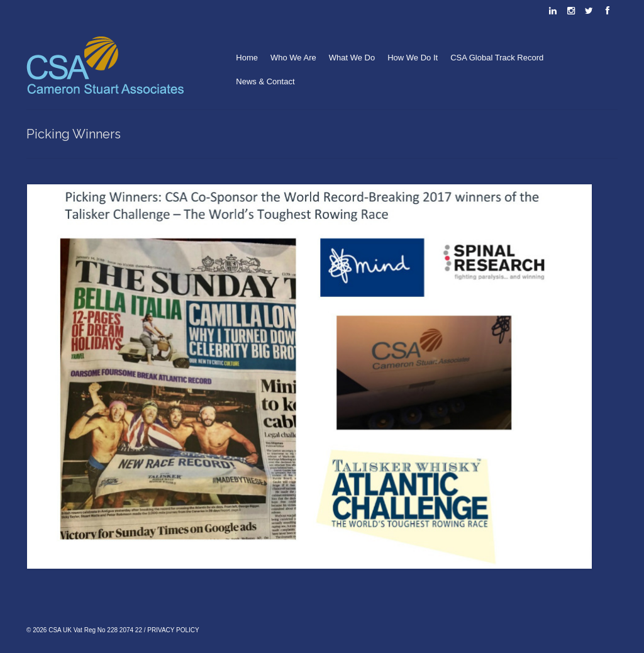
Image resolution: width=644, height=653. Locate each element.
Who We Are (293, 58)
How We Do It (413, 58)
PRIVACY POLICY (173, 630)
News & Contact (265, 81)
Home (247, 58)
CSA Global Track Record (497, 58)
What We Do (352, 58)
